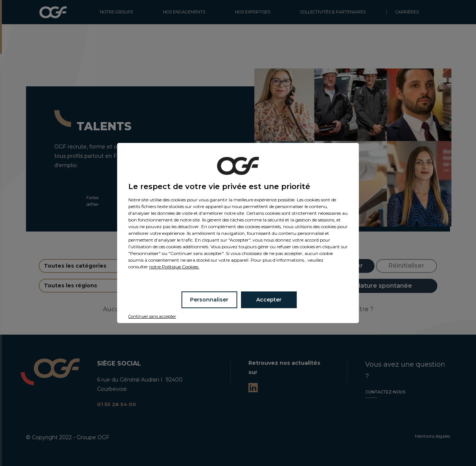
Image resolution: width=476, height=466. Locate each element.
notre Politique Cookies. (174, 267)
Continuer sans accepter (152, 316)
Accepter (269, 300)
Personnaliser (209, 300)
